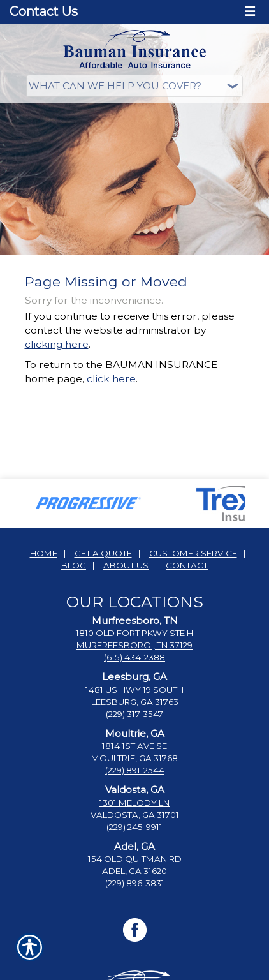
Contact (187, 565)
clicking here (57, 344)
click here (111, 379)
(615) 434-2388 (134, 657)
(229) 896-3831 (135, 883)
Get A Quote (103, 553)
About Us (126, 565)
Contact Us (44, 11)
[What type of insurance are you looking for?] (134, 86)
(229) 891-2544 (135, 770)
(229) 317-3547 (134, 714)
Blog (74, 565)
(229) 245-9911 (134, 827)
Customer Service (193, 553)
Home (44, 553)
